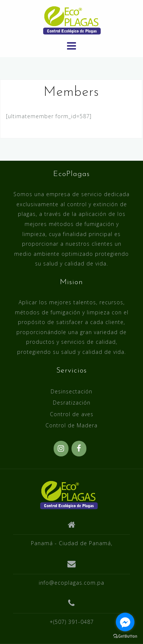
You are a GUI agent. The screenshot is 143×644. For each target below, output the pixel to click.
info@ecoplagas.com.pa (71, 583)
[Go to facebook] (125, 622)
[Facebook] (79, 449)
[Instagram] (61, 449)
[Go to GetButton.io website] (125, 636)
